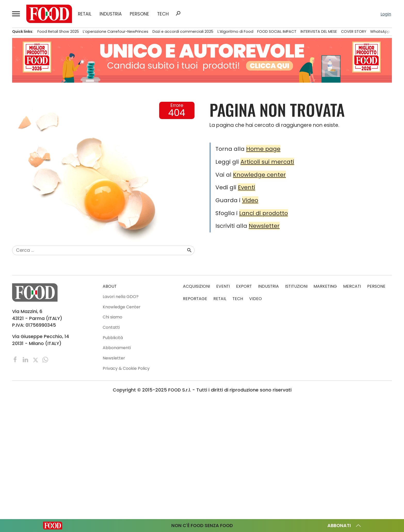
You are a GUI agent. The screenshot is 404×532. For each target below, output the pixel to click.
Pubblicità (113, 337)
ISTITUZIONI (296, 286)
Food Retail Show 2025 (58, 32)
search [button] (178, 13)
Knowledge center (259, 175)
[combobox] (99, 250)
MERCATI (352, 286)
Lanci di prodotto (264, 213)
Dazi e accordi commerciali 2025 (183, 32)
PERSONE (139, 14)
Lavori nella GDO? (121, 296)
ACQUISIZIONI (196, 286)
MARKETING (325, 286)
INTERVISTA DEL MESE (319, 32)
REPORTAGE (195, 298)
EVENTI (223, 286)
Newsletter (264, 226)
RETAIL (85, 14)
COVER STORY (354, 32)
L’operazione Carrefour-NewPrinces (116, 32)
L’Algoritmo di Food (235, 32)
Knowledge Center (122, 307)
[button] (16, 14)
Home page (263, 149)
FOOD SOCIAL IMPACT (277, 32)
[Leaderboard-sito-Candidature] (202, 60)
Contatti (111, 327)
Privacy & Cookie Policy (126, 368)
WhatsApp (380, 32)
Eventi (247, 187)
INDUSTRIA (111, 14)
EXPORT (244, 286)
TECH (163, 14)
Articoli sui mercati (267, 162)
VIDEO (256, 298)
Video (250, 200)
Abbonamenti (117, 348)
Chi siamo (112, 317)
